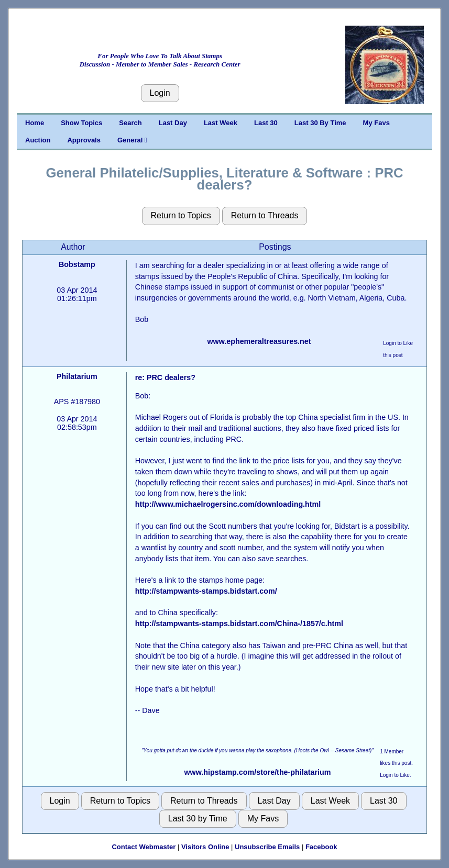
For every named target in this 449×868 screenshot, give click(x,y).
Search (130, 123)
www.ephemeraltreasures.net (259, 341)
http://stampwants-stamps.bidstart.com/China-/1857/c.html (239, 624)
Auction (38, 140)
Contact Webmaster (144, 847)
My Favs (376, 123)
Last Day (173, 123)
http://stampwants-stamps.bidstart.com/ (206, 591)
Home (35, 123)
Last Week (221, 123)
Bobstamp (77, 264)
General (132, 140)
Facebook (321, 847)
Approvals (84, 140)
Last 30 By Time (320, 123)
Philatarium (77, 376)
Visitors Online (205, 847)
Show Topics (81, 123)
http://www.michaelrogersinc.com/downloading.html (228, 504)
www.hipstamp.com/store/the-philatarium (258, 772)
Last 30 (266, 123)
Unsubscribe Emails (267, 847)
